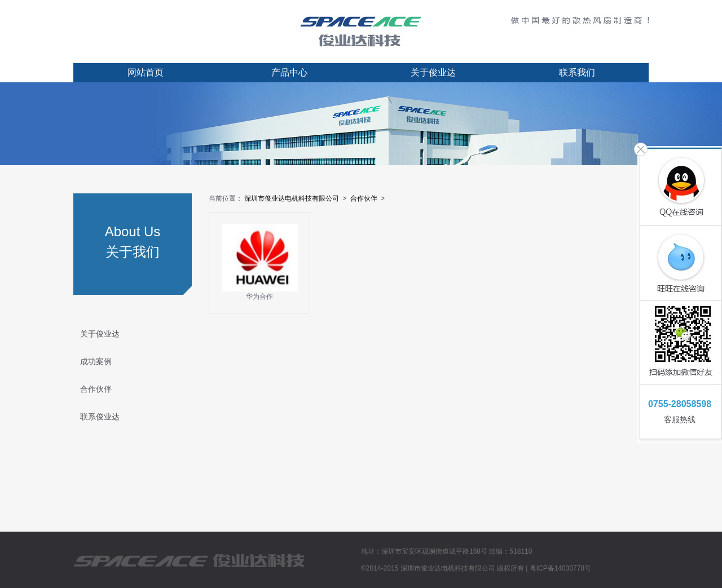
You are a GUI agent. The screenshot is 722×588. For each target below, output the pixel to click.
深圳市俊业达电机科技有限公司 (292, 198)
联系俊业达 (100, 417)
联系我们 (577, 72)
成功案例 (96, 361)
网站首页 (146, 72)
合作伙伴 (96, 389)
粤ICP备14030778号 (560, 568)
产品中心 (289, 72)
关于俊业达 (433, 72)
